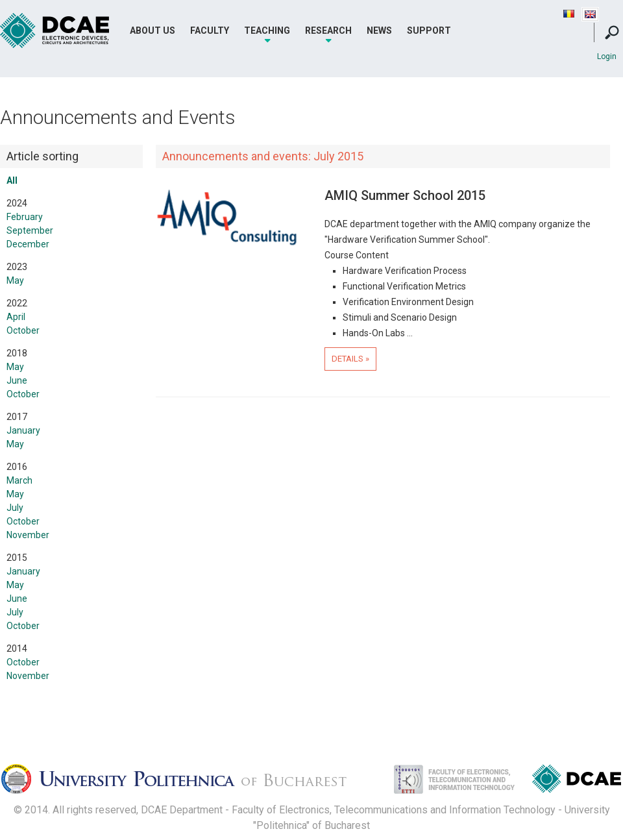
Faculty (210, 31)
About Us (153, 31)
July (15, 508)
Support (429, 31)
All (12, 180)
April (16, 317)
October (23, 330)
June (17, 380)
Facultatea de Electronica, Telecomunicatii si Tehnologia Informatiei (441, 783)
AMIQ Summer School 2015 (405, 195)
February (25, 217)
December (28, 244)
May (15, 280)
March (19, 480)
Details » (350, 359)
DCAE (55, 31)
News (379, 31)
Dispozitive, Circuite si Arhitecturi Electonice (577, 781)
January (23, 430)
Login (607, 56)
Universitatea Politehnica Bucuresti (185, 783)
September (30, 230)
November (28, 535)
